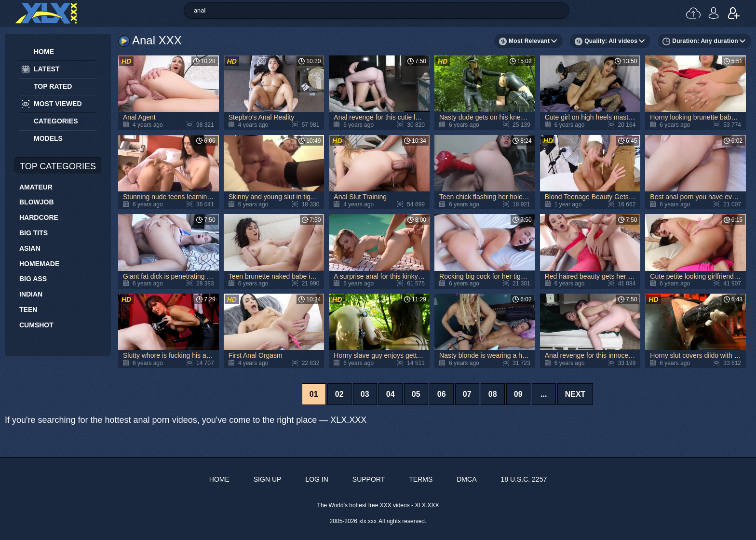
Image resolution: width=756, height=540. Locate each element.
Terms (421, 479)
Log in (714, 13)
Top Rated (53, 86)
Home (44, 52)
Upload (693, 13)
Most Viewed (58, 104)
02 (339, 394)
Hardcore (39, 217)
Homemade (39, 264)
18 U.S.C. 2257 (524, 479)
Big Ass (33, 279)
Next (575, 394)
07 (467, 394)
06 (442, 394)
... (544, 394)
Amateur (36, 187)
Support (369, 479)
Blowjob (37, 202)
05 (416, 394)
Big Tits (34, 233)
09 (518, 394)
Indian (31, 294)
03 (365, 394)
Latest (47, 69)
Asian (30, 248)
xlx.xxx (368, 521)
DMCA (466, 479)
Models (48, 138)
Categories (56, 121)
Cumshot (36, 325)
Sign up (734, 13)
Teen (28, 310)
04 (391, 394)
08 (493, 394)
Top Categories (58, 166)
